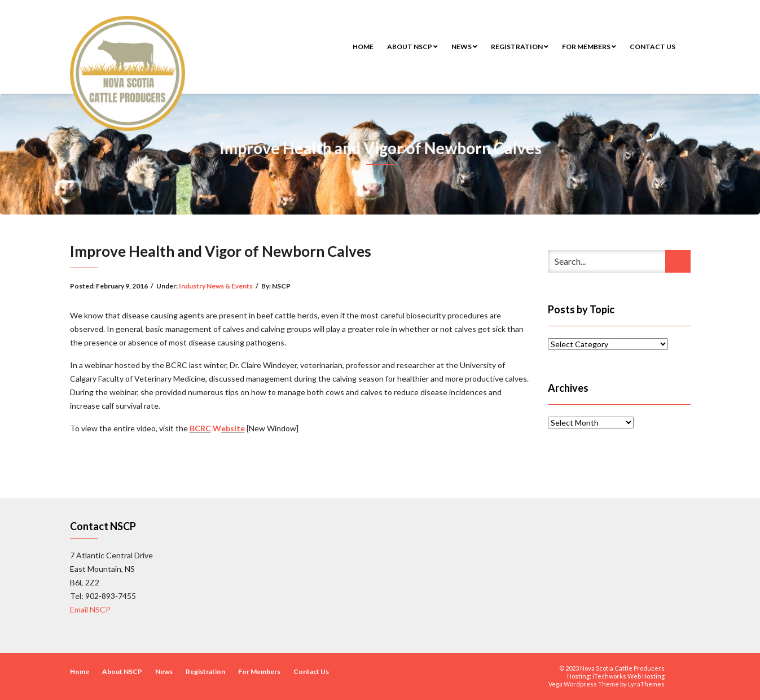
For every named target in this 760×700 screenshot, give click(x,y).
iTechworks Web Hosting (629, 676)
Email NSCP (90, 609)
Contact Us (653, 47)
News (464, 47)
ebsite (233, 428)
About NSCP (412, 47)
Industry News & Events (216, 286)
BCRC (200, 428)
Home (363, 47)
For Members (589, 47)
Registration (520, 47)
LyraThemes (646, 684)
